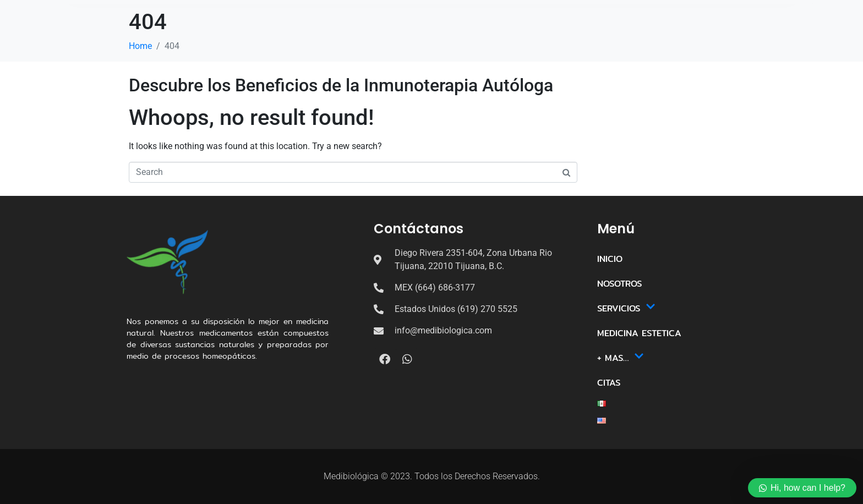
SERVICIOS (380, 40)
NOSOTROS (316, 40)
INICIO (261, 40)
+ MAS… (544, 40)
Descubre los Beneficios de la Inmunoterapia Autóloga (341, 85)
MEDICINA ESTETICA (467, 40)
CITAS (597, 40)
